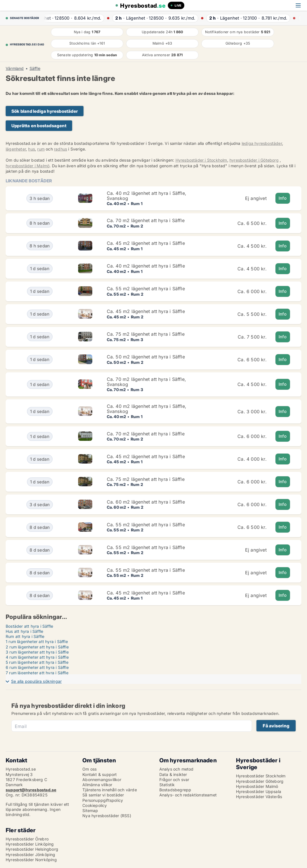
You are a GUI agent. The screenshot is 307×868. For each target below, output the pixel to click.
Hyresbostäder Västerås (259, 797)
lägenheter (16, 149)
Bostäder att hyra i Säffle (29, 626)
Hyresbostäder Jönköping (31, 855)
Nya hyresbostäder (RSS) (107, 816)
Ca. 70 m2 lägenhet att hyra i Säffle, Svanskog (146, 382)
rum (41, 149)
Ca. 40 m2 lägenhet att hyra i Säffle (146, 266)
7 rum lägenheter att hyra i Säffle (37, 673)
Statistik (167, 785)
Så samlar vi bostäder (103, 795)
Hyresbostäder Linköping (30, 844)
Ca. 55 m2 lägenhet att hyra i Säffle (146, 289)
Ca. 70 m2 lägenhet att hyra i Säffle (146, 220)
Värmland (15, 68)
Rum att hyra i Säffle (25, 636)
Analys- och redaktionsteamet (188, 795)
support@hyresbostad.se (31, 790)
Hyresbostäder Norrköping (31, 860)
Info (283, 198)
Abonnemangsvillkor (102, 780)
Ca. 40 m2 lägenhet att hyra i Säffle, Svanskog (147, 196)
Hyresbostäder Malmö (257, 786)
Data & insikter (173, 774)
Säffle (35, 68)
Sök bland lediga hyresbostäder (45, 111)
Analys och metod (177, 769)
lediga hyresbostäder (262, 143)
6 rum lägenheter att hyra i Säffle (37, 667)
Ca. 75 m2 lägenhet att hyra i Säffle (146, 334)
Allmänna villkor (97, 785)
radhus (60, 149)
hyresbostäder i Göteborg (254, 160)
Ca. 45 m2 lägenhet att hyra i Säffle (146, 243)
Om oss (89, 769)
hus (32, 149)
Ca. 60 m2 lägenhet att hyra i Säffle (146, 502)
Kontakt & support (100, 774)
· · (77, 18)
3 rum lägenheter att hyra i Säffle (37, 652)
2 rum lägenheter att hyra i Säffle (37, 647)
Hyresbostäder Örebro (27, 839)
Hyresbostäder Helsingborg (32, 849)
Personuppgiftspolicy (103, 800)
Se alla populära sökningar (36, 681)
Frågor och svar (174, 780)
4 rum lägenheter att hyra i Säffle (37, 657)
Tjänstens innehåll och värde (110, 790)
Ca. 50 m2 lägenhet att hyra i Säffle (146, 357)
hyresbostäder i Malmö (28, 166)
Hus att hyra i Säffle (24, 631)
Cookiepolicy (95, 805)
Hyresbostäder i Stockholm (201, 160)
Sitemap (90, 810)
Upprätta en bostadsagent (39, 126)
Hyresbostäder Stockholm (261, 776)
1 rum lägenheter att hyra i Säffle (37, 641)
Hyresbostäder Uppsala (259, 791)
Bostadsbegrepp (175, 790)
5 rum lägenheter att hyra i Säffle (37, 662)
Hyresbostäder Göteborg (260, 781)
